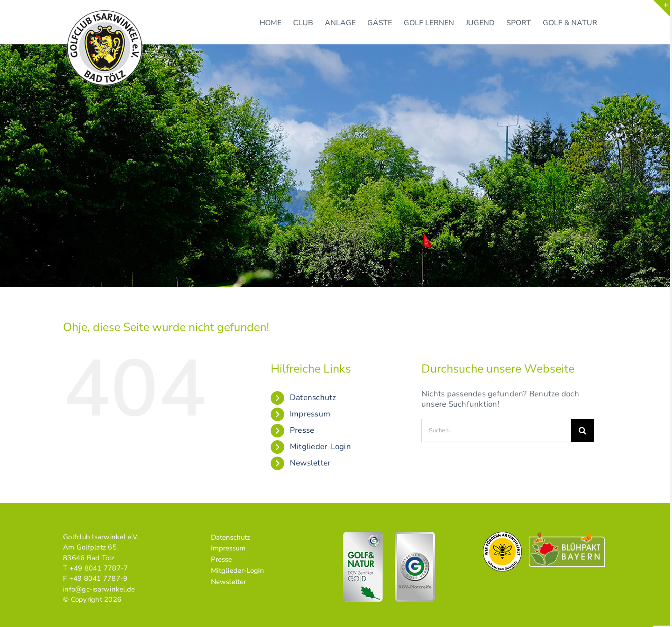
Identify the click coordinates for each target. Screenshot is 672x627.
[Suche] (582, 430)
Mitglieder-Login (320, 447)
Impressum (310, 414)
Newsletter (310, 463)
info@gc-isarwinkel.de (99, 589)
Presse (302, 430)
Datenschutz (313, 398)
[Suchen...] (496, 430)
